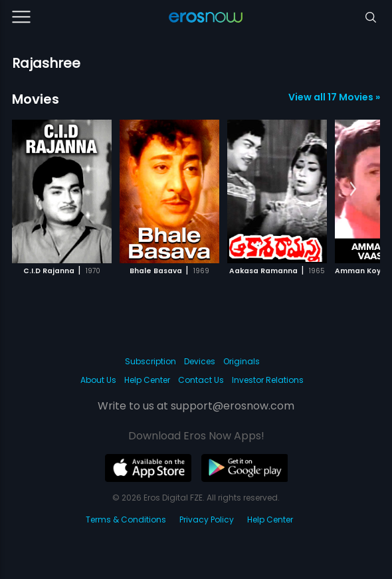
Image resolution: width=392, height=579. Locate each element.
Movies (36, 99)
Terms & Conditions (126, 520)
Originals (242, 361)
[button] (353, 189)
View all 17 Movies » (334, 97)
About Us (98, 380)
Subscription (150, 361)
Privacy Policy (207, 520)
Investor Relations (268, 380)
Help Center (147, 380)
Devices (200, 361)
